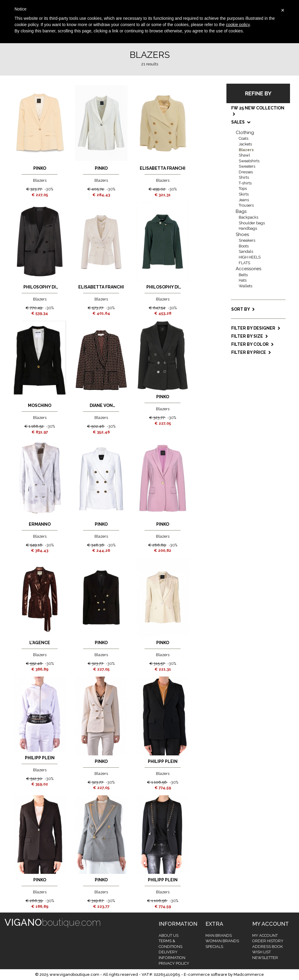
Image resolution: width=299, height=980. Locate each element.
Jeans (244, 200)
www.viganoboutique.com (74, 974)
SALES (241, 122)
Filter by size (250, 336)
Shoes (242, 235)
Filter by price (251, 352)
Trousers (246, 205)
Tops (243, 188)
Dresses (246, 172)
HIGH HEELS (250, 257)
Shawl (244, 155)
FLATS (244, 263)
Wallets (245, 286)
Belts (243, 275)
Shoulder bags (252, 223)
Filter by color (253, 344)
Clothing (245, 133)
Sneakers (247, 240)
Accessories (248, 269)
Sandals (246, 251)
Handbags (248, 228)
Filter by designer (256, 328)
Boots (244, 246)
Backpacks (248, 217)
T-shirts (245, 183)
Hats (243, 280)
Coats (244, 138)
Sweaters (247, 166)
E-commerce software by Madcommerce (224, 974)
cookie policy (238, 25)
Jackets (245, 144)
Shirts (244, 177)
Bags (241, 211)
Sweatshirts (249, 161)
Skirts (244, 194)
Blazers (246, 150)
